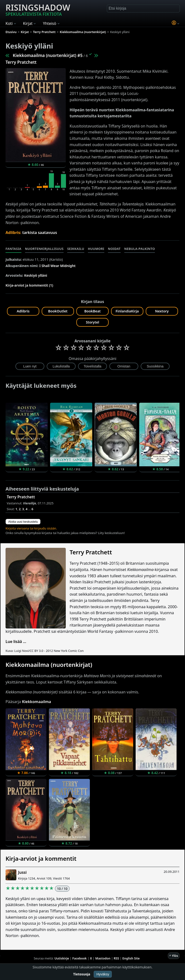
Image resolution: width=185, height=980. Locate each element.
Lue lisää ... (16, 642)
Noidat (114, 249)
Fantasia (13, 249)
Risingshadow (38, 9)
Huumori (96, 249)
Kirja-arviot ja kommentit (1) (29, 285)
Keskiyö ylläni (36, 275)
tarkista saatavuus (40, 233)
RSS (116, 958)
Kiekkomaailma (36, 702)
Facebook (79, 958)
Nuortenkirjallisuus (44, 249)
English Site (131, 958)
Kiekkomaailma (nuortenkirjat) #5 (48, 55)
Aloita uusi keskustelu (23, 522)
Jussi (22, 872)
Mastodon (103, 958)
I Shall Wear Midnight (57, 266)
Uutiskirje (62, 958)
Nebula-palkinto (140, 249)
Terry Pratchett (21, 62)
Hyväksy (103, 974)
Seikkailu (76, 249)
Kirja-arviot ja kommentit (41, 858)
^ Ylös (174, 956)
